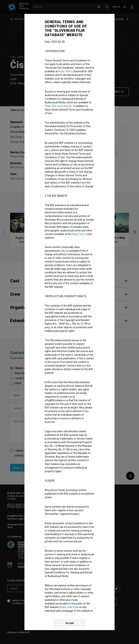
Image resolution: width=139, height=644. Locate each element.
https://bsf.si (66, 71)
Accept (70, 623)
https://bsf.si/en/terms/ (58, 106)
